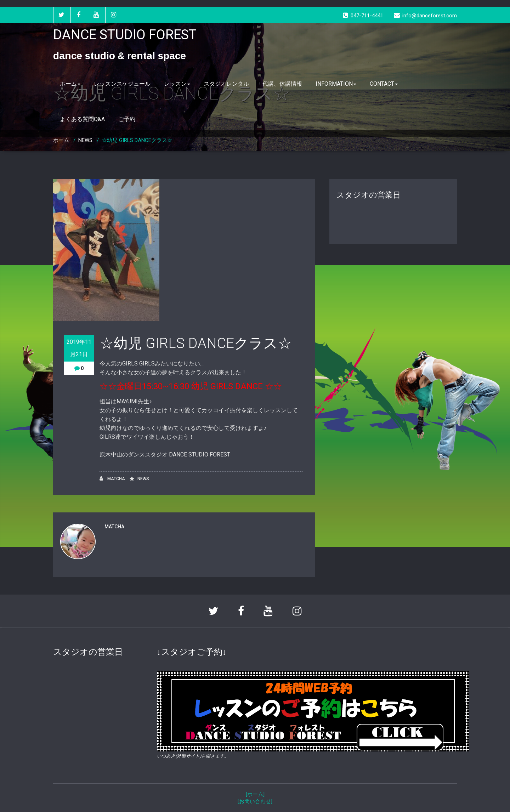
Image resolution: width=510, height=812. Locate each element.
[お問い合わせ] (255, 801)
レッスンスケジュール (122, 84)
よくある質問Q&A (82, 119)
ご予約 (127, 119)
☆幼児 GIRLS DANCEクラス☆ (137, 140)
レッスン (177, 84)
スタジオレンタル (226, 84)
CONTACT (384, 84)
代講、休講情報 (282, 84)
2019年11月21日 (79, 348)
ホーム (70, 84)
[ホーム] (255, 794)
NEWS (85, 140)
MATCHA (112, 479)
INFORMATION (336, 84)
